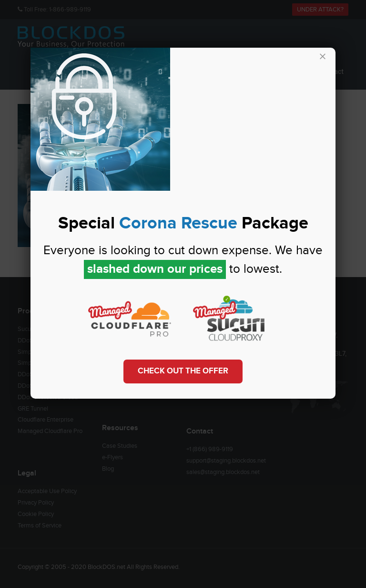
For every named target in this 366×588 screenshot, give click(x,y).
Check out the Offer (183, 371)
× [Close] (323, 57)
